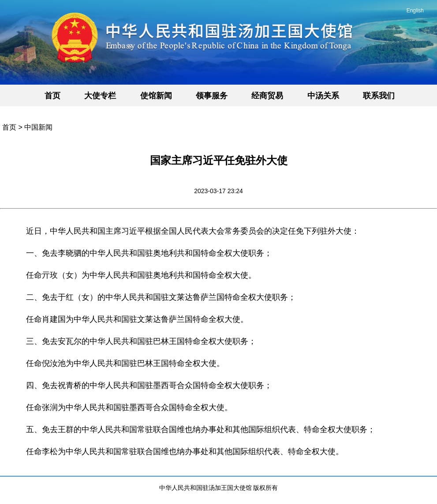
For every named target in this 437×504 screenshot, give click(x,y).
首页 (52, 96)
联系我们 (379, 96)
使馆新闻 (156, 96)
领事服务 (212, 96)
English (415, 11)
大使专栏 (100, 96)
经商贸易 (267, 96)
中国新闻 (38, 127)
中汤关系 (323, 96)
